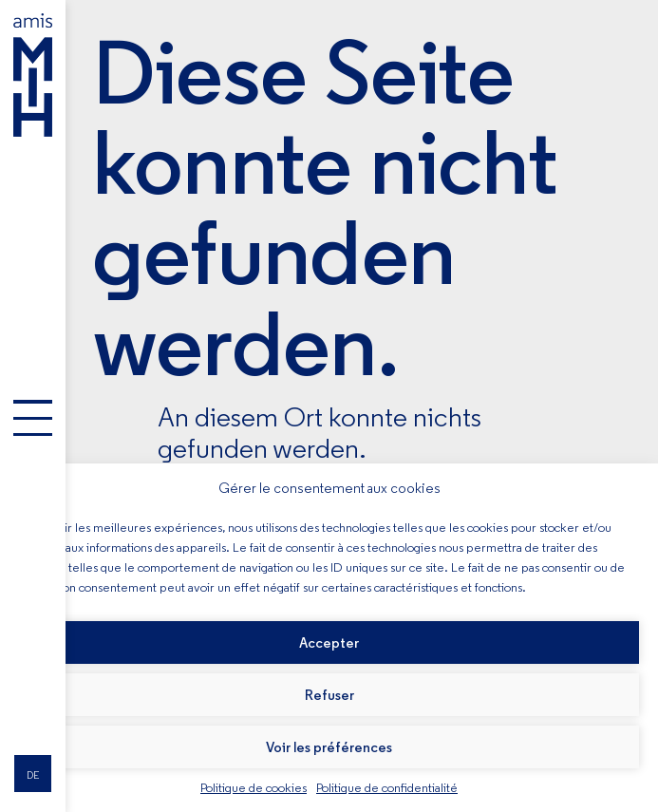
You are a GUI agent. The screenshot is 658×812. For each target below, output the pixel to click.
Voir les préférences (329, 747)
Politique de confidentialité (387, 787)
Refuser (329, 695)
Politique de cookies (254, 787)
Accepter (329, 643)
